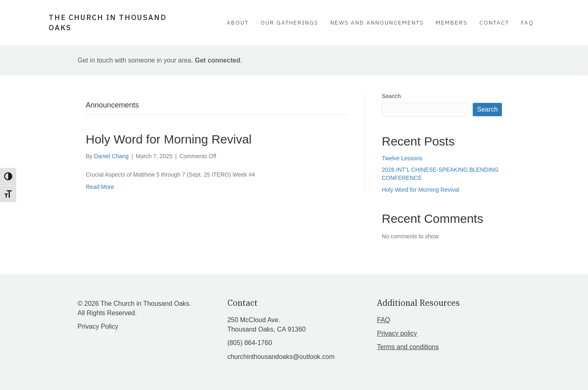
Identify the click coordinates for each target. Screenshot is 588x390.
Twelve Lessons (402, 158)
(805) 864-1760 (250, 343)
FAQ (527, 22)
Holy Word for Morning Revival (169, 139)
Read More (100, 187)
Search (391, 96)
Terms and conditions (408, 347)
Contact (494, 22)
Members (452, 22)
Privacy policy (397, 333)
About (238, 22)
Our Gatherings (290, 22)
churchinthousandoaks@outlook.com (281, 357)
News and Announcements (377, 22)
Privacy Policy (98, 326)
